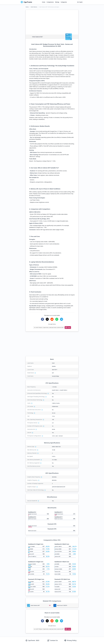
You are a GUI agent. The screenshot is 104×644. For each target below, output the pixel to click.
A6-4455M (57, 554)
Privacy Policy (72, 640)
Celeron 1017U (58, 584)
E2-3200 (30, 567)
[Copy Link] (68, 328)
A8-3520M (31, 551)
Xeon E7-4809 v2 (32, 556)
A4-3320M (57, 587)
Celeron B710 (58, 592)
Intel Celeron (34, 7)
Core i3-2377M (58, 551)
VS (50, 605)
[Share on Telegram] (62, 319)
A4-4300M (31, 549)
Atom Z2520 (31, 574)
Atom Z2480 (57, 574)
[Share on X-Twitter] (47, 319)
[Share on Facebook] (42, 319)
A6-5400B (57, 564)
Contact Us (54, 640)
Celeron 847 (31, 554)
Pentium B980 (58, 549)
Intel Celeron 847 (35, 605)
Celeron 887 (31, 584)
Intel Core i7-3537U (62, 605)
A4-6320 (56, 567)
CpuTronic (26, 2)
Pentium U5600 (58, 569)
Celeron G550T (58, 582)
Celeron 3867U (58, 546)
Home (44, 2)
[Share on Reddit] (52, 319)
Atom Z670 (31, 592)
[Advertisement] (52, 21)
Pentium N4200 (32, 564)
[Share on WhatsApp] (57, 319)
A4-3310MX (31, 582)
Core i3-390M (31, 546)
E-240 (29, 569)
